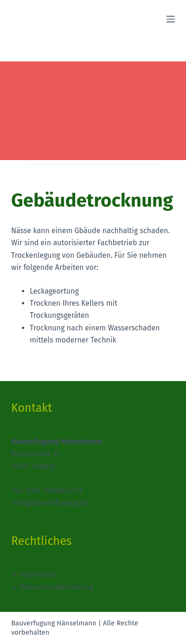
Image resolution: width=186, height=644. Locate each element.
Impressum (39, 574)
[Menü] (171, 19)
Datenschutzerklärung (57, 587)
